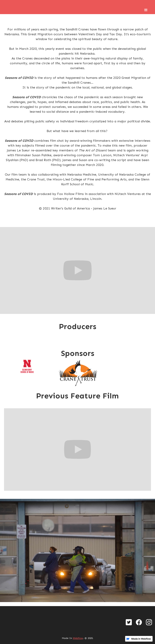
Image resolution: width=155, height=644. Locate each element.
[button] (146, 10)
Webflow (78, 638)
